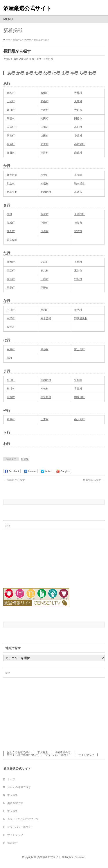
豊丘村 (78, 279)
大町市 (78, 110)
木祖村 (45, 183)
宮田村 (78, 389)
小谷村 (78, 136)
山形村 (45, 419)
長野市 (11, 327)
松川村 (11, 389)
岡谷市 (78, 119)
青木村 (11, 93)
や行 (74, 73)
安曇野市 (12, 127)
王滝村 (45, 153)
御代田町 (79, 397)
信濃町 (45, 223)
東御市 (78, 271)
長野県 (49, 59)
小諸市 (78, 192)
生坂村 (45, 110)
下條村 (45, 231)
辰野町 (11, 288)
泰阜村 (11, 419)
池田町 (45, 119)
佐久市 (11, 231)
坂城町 (11, 223)
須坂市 (78, 223)
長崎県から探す (14, 480)
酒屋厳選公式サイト (27, 8)
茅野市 (45, 288)
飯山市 (45, 101)
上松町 (11, 101)
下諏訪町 (79, 214)
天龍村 (78, 262)
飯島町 (11, 144)
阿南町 (11, 136)
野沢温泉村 (81, 318)
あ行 (11, 73)
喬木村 (11, 262)
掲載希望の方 (63, 752)
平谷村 (45, 349)
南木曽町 (46, 318)
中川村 (11, 310)
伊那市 (45, 127)
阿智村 (11, 119)
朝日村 (11, 110)
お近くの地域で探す (19, 752)
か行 (20, 73)
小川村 (78, 127)
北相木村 (46, 192)
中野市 (11, 318)
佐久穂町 (12, 240)
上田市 (45, 136)
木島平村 (12, 192)
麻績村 (78, 153)
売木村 (45, 144)
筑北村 (45, 271)
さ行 (29, 73)
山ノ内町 (79, 419)
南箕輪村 (46, 397)
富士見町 (79, 349)
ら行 (83, 73)
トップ (11, 779)
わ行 (92, 73)
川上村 (11, 183)
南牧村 (45, 389)
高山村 (11, 279)
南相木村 (46, 380)
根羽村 (78, 310)
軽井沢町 (12, 175)
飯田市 (11, 153)
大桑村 (78, 93)
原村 (9, 358)
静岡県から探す (94, 480)
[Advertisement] (27, 557)
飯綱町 (45, 93)
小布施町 (79, 144)
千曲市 (45, 279)
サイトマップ (86, 755)
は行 (56, 73)
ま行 (65, 73)
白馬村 (11, 349)
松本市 (11, 397)
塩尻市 (45, 214)
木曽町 (45, 175)
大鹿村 (78, 101)
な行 (47, 73)
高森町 (11, 271)
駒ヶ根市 (79, 183)
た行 (38, 73)
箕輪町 (78, 380)
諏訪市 (78, 231)
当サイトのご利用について (23, 755)
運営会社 (13, 843)
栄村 (9, 214)
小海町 (78, 175)
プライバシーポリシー (58, 755)
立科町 (45, 262)
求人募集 (43, 752)
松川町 (11, 380)
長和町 (45, 310)
